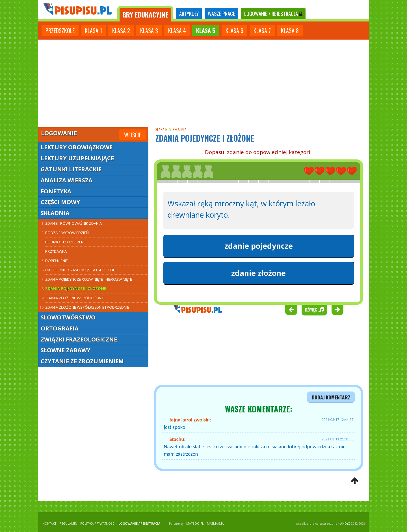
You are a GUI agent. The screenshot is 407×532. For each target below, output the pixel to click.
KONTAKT (49, 524)
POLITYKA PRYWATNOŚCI (98, 524)
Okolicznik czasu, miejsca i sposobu (80, 270)
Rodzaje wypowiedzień (67, 233)
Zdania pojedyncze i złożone (76, 289)
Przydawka (56, 251)
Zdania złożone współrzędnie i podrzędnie (87, 307)
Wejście (133, 135)
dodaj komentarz (331, 397)
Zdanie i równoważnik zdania (73, 223)
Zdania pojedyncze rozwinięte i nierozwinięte (89, 279)
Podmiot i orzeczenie (66, 242)
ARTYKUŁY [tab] (189, 13)
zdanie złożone (258, 273)
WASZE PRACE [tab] (221, 13)
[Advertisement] (203, 82)
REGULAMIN (68, 524)
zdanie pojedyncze (259, 246)
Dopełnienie (57, 261)
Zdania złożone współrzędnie (75, 298)
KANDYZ (344, 524)
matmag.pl (216, 524)
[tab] (145, 14)
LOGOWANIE (273, 13)
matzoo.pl (195, 524)
